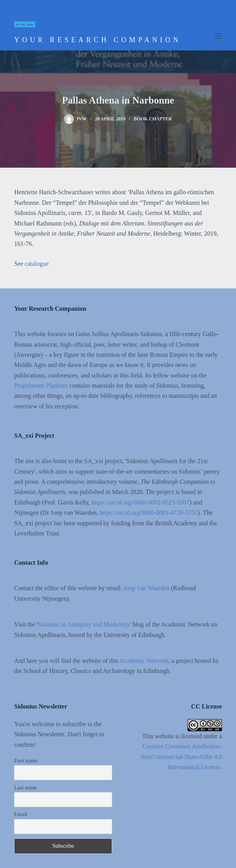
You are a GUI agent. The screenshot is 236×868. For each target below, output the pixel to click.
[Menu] (218, 36)
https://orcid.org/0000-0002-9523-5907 (140, 502)
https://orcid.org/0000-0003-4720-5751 (149, 513)
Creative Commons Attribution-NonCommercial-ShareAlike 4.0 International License (181, 757)
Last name (25, 788)
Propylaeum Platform (41, 386)
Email (21, 814)
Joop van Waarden (147, 588)
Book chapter (153, 119)
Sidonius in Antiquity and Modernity (84, 624)
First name (26, 761)
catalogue (37, 264)
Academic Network (144, 661)
